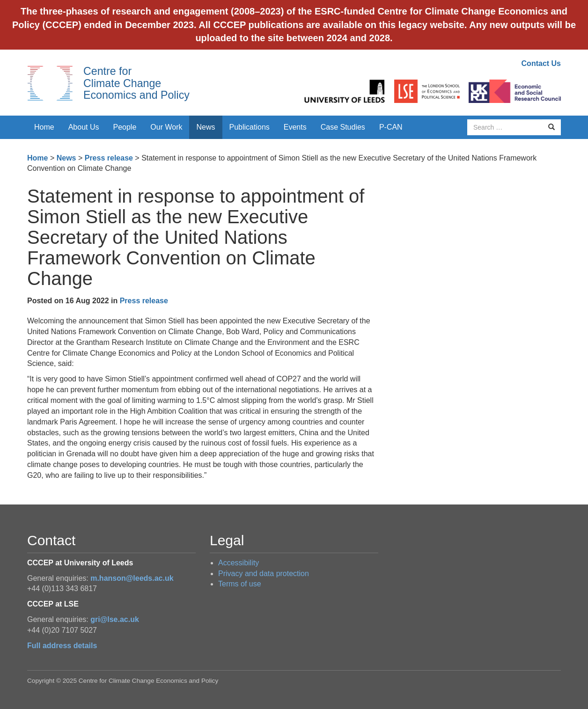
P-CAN (391, 127)
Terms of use (240, 584)
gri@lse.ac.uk (115, 619)
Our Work (166, 127)
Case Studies (343, 127)
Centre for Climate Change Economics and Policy (136, 83)
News (206, 127)
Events (295, 127)
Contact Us (541, 63)
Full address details (62, 646)
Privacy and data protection (264, 574)
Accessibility (239, 563)
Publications (250, 127)
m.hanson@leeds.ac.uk (132, 578)
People (125, 127)
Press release (109, 158)
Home (44, 127)
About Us (84, 127)
